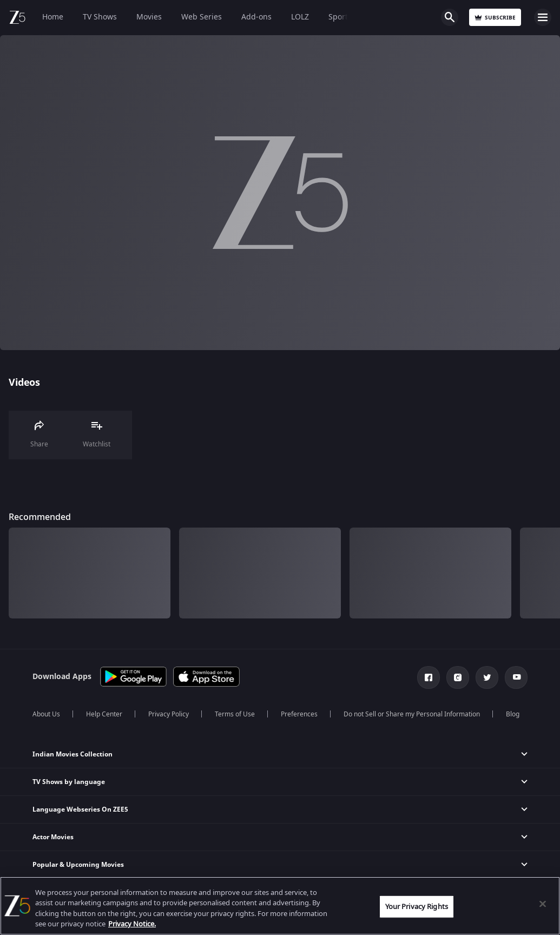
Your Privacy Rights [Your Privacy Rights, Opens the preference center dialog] (417, 907)
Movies (149, 17)
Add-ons (256, 17)
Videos (24, 383)
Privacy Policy (169, 714)
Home (53, 17)
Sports (340, 17)
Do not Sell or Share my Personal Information (412, 714)
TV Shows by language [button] (69, 782)
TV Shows (100, 17)
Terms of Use (235, 714)
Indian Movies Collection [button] (73, 754)
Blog (513, 714)
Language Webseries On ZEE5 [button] (80, 809)
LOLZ (300, 17)
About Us (46, 714)
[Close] (543, 904)
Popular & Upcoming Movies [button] (78, 865)
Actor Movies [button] (53, 837)
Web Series (202, 17)
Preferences (299, 714)
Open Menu (543, 17)
